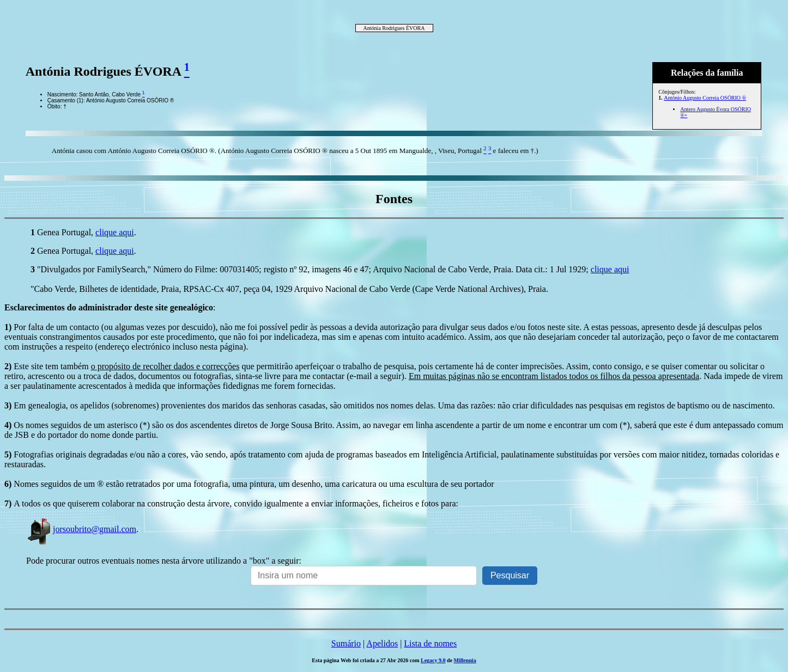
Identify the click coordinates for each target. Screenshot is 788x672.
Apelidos (382, 643)
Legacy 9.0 (433, 660)
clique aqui (115, 232)
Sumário (346, 643)
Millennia (465, 660)
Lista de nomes (430, 643)
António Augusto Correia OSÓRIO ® (705, 98)
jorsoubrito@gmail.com (81, 529)
